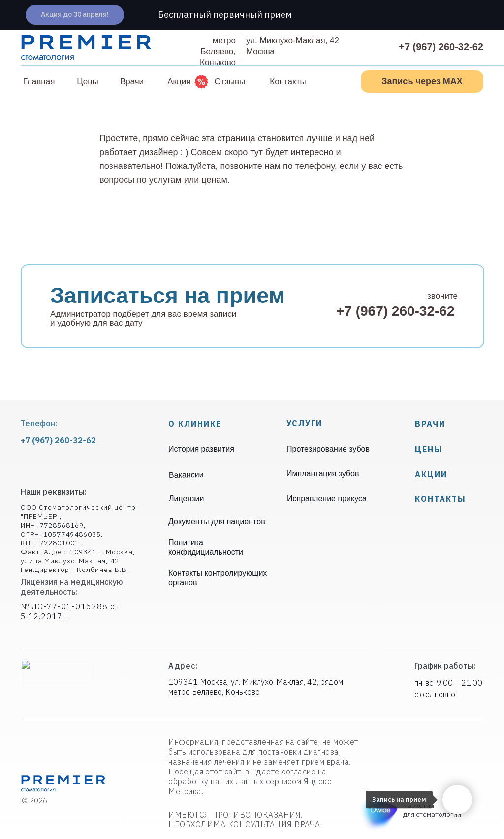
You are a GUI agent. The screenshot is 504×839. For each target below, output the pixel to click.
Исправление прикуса (327, 498)
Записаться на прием (168, 295)
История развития (201, 449)
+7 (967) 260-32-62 (441, 47)
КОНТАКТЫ (441, 499)
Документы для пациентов (217, 521)
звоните (442, 296)
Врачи (430, 424)
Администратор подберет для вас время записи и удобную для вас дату (143, 319)
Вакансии (186, 474)
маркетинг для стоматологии (432, 810)
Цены (429, 449)
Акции (431, 474)
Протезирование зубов (328, 449)
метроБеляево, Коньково (218, 51)
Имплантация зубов (323, 474)
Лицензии (186, 498)
